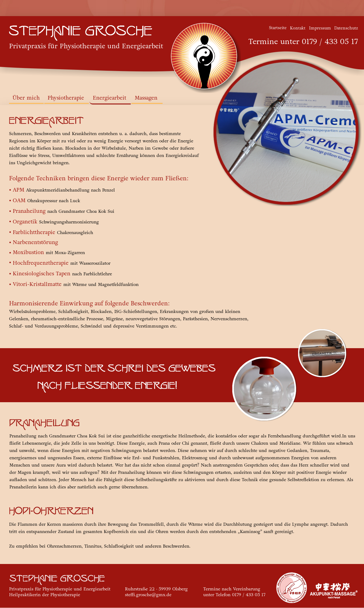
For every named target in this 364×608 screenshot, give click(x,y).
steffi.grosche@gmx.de (148, 595)
